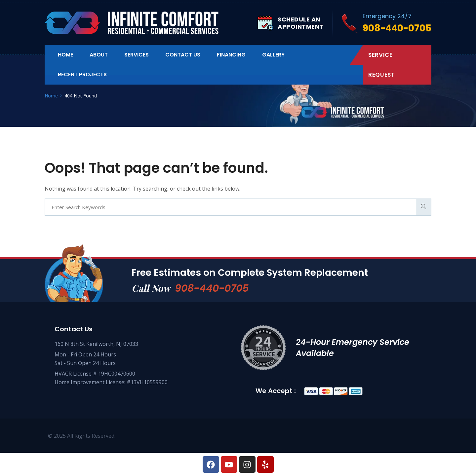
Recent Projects (82, 74)
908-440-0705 (212, 288)
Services (137, 55)
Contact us (183, 55)
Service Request (381, 65)
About (99, 55)
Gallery (273, 55)
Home (65, 55)
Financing (231, 55)
